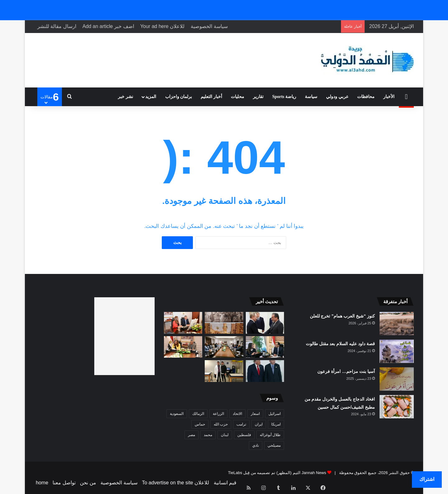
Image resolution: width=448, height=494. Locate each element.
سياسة (311, 97)
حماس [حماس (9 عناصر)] (200, 424)
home (42, 483)
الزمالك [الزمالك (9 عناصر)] (198, 414)
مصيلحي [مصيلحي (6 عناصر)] (274, 445)
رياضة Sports (284, 97)
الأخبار (389, 97)
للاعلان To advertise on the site (175, 483)
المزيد (151, 97)
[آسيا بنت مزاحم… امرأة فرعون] (397, 379)
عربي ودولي (337, 97)
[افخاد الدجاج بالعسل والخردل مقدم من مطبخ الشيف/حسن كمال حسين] (397, 407)
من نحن (88, 483)
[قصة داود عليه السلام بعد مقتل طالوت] (397, 351)
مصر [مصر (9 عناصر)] (191, 435)
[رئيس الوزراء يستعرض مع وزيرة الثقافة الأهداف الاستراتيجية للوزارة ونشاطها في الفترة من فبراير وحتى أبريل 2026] (265, 347)
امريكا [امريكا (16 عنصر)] (276, 424)
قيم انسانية (225, 483)
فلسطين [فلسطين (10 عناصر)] (244, 435)
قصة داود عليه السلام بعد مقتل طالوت (340, 344)
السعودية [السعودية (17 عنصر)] (177, 414)
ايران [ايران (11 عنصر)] (259, 424)
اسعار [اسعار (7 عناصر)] (255, 414)
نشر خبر (126, 97)
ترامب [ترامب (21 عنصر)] (241, 424)
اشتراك (427, 479)
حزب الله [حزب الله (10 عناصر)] (221, 424)
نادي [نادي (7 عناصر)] (256, 445)
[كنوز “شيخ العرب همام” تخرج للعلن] (397, 324)
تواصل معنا (64, 483)
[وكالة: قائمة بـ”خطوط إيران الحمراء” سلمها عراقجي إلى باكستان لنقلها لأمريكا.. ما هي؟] (265, 323)
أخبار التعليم (211, 97)
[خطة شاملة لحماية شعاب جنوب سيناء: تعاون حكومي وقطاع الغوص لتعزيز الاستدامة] (224, 347)
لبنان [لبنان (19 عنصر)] (225, 435)
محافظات (366, 97)
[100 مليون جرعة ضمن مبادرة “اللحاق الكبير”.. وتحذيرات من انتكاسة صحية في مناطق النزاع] (224, 371)
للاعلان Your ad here (163, 26)
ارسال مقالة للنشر (57, 26)
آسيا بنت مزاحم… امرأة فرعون (346, 371)
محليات (238, 97)
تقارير (258, 97)
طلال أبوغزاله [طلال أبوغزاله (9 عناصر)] (270, 435)
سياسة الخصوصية (209, 26)
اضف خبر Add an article (108, 26)
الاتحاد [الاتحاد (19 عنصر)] (237, 414)
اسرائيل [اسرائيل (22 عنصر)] (275, 414)
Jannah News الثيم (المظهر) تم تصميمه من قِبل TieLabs (277, 473)
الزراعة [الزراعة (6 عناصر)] (218, 414)
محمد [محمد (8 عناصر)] (208, 435)
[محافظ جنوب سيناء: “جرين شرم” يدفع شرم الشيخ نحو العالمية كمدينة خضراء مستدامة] (183, 347)
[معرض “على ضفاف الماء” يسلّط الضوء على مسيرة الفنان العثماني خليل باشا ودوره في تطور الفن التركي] (224, 323)
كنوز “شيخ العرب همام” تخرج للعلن (342, 316)
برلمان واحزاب (179, 97)
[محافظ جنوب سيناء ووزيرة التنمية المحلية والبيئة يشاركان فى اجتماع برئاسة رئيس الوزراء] (183, 323)
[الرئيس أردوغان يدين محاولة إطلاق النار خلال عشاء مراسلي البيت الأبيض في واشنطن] (265, 371)
